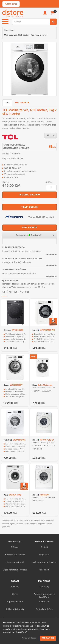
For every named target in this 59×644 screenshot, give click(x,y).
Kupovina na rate (15, 602)
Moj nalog (44, 587)
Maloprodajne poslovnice (44, 562)
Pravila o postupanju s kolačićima (44, 596)
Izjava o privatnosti (15, 562)
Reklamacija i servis (15, 609)
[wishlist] (48, 136)
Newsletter (44, 602)
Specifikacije (22, 103)
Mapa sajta (44, 555)
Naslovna (8, 30)
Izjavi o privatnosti (30, 629)
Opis (7, 103)
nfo (52, 147)
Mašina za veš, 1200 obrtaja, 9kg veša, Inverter (26, 35)
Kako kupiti (44, 570)
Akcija (15, 594)
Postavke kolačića (29, 638)
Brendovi (15, 587)
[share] (54, 136)
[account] (45, 14)
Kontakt (44, 547)
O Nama (15, 547)
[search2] (53, 22)
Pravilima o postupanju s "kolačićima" (27, 631)
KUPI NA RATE (29, 227)
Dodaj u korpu (29, 195)
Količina (49, 182)
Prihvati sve (48, 638)
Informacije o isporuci (15, 555)
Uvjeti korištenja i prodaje (15, 570)
